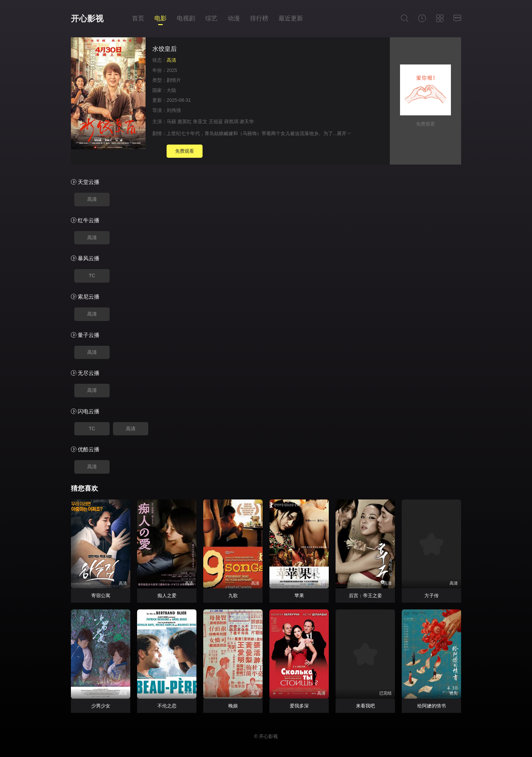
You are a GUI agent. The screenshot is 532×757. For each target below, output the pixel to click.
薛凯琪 (231, 121)
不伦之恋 (167, 706)
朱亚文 (200, 121)
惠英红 (185, 121)
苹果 (299, 595)
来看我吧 (365, 706)
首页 (138, 18)
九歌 (233, 595)
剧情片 (174, 80)
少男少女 (101, 706)
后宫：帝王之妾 (365, 595)
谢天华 (247, 121)
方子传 (432, 595)
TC (92, 276)
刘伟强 (174, 110)
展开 (344, 133)
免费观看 (185, 151)
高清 (92, 199)
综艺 (211, 18)
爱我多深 (299, 706)
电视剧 (186, 18)
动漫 (234, 18)
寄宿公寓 (101, 595)
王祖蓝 (216, 121)
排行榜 (259, 18)
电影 (160, 18)
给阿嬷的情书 (432, 706)
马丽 (171, 121)
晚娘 (233, 706)
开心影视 (87, 18)
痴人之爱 (167, 595)
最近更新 (291, 18)
